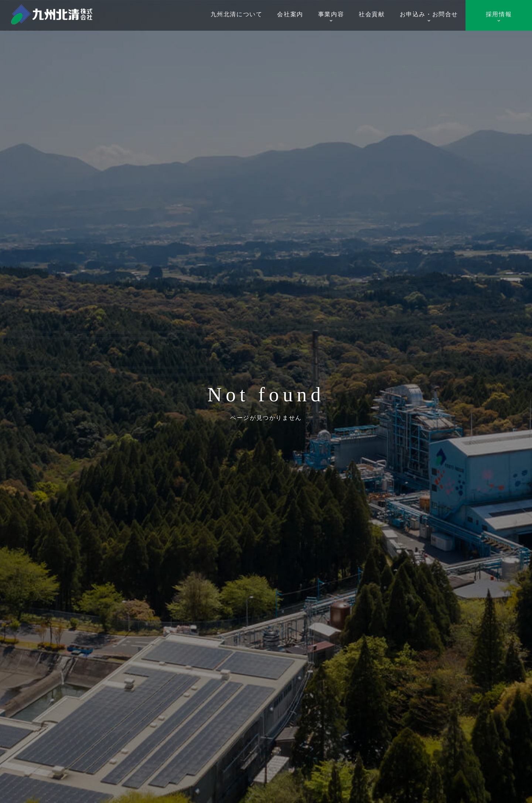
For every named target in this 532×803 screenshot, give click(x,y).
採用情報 (499, 17)
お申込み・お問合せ (429, 17)
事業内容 (331, 17)
